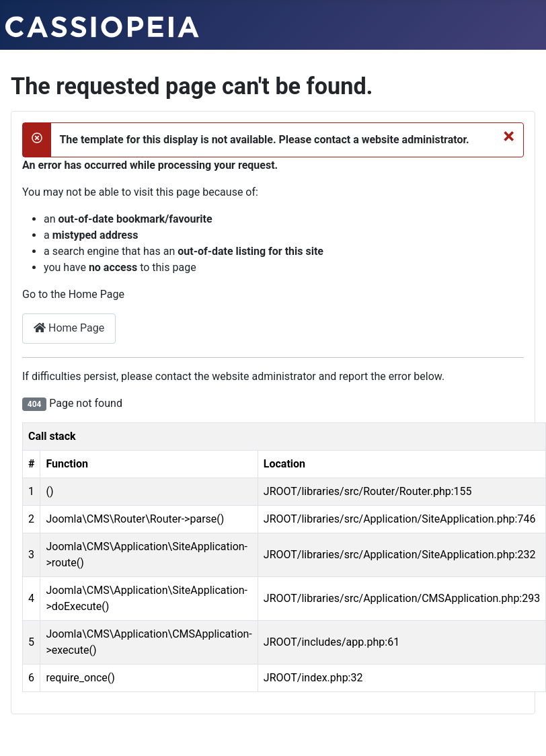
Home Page (69, 328)
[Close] (509, 136)
